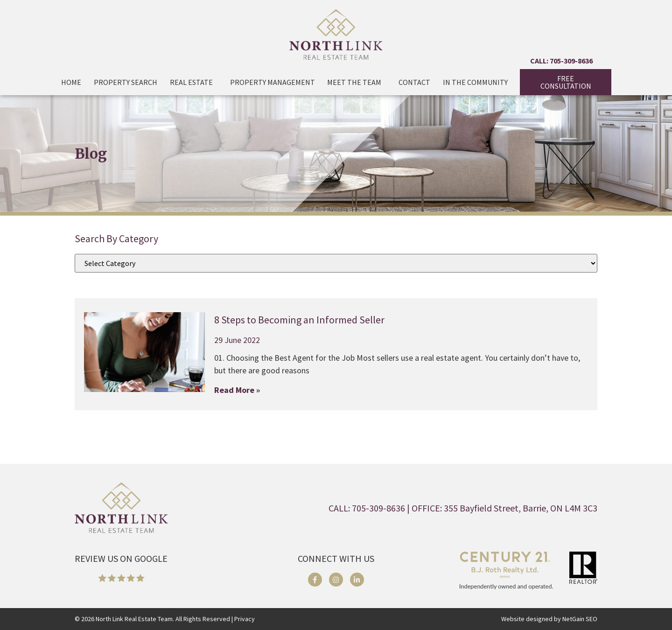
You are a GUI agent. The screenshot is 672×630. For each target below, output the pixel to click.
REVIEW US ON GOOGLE (121, 558)
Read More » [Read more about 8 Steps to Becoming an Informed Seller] (237, 390)
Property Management (273, 82)
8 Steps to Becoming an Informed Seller (299, 320)
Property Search (126, 82)
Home (71, 82)
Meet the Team (357, 82)
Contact (414, 82)
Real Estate (194, 82)
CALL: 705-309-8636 (561, 61)
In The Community (475, 82)
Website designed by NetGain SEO (549, 619)
